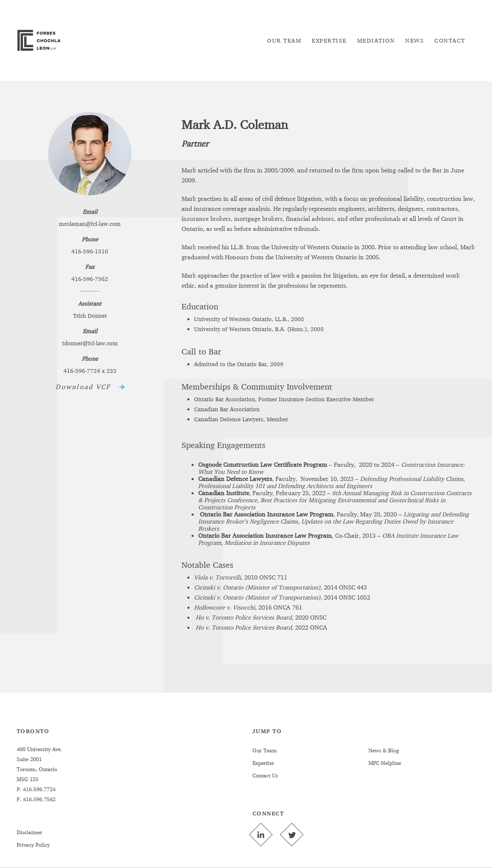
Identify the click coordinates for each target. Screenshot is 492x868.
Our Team (265, 750)
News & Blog (384, 750)
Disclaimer (29, 832)
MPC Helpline (385, 763)
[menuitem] (284, 40)
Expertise (263, 763)
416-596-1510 (90, 251)
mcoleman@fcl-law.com (90, 224)
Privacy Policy (33, 845)
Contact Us (265, 775)
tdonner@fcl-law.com (90, 343)
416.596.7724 (38, 789)
